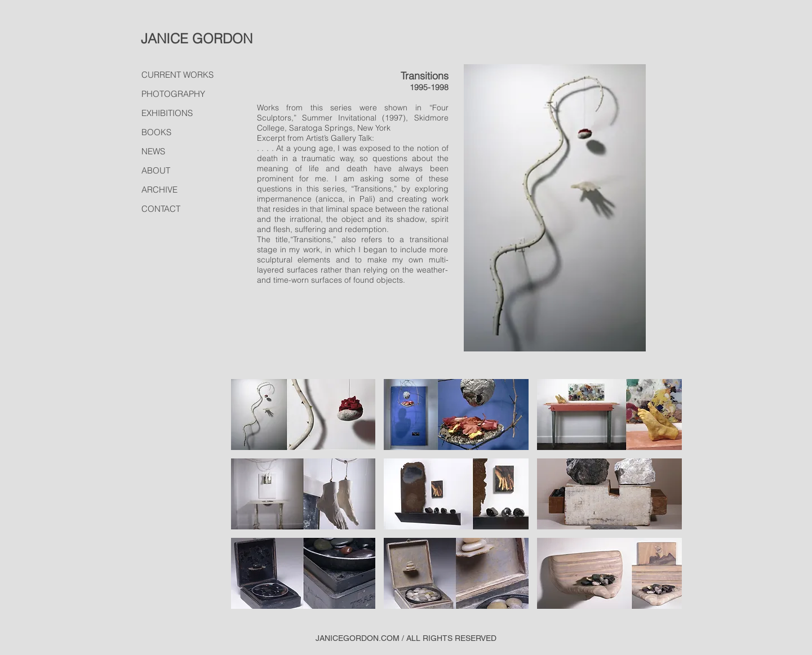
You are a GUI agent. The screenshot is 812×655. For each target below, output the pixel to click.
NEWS (153, 151)
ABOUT (156, 170)
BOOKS (156, 132)
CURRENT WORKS (178, 75)
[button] (303, 415)
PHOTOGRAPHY (173, 94)
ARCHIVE (159, 190)
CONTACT (161, 209)
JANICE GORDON (197, 39)
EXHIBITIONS (167, 113)
